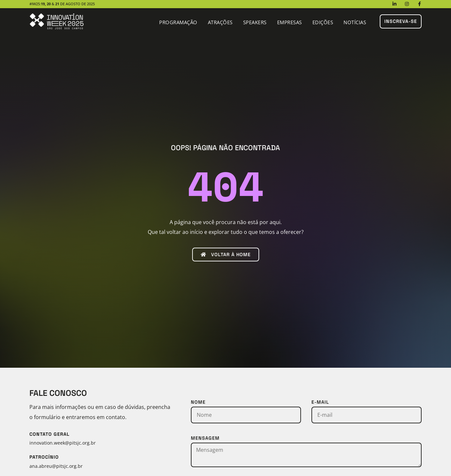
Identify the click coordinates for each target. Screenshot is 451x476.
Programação (178, 22)
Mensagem (205, 438)
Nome (198, 402)
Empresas (290, 22)
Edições (323, 22)
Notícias (355, 22)
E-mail (320, 402)
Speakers (255, 22)
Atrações (220, 22)
